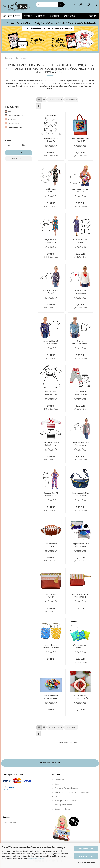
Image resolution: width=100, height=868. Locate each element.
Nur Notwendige (86, 856)
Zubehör (55, 16)
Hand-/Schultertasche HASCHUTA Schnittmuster (80, 140)
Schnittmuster (12, 16)
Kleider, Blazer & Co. (14, 116)
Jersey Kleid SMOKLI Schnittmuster (51, 241)
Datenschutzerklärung (36, 858)
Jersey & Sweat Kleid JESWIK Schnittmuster (80, 241)
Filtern (19, 153)
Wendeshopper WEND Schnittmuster (51, 646)
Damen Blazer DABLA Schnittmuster (80, 444)
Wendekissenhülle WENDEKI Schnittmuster (80, 646)
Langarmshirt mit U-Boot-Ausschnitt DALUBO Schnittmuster (51, 343)
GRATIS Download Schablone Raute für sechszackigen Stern (80, 697)
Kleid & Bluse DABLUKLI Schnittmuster (51, 191)
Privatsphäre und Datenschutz (67, 801)
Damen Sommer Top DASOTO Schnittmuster (80, 191)
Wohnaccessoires (13, 127)
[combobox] (55, 100)
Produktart (12, 107)
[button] (81, 5)
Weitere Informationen (86, 863)
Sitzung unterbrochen (63, 805)
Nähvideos (69, 16)
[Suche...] (61, 5)
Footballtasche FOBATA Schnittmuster (51, 545)
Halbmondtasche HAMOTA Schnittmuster (51, 140)
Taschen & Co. (12, 123)
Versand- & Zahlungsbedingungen (68, 788)
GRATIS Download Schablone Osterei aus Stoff (51, 697)
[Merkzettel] (88, 5)
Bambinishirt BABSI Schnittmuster (51, 444)
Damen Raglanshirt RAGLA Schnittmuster (51, 292)
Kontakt (58, 784)
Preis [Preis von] (8, 141)
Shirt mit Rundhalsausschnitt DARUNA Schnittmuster (80, 343)
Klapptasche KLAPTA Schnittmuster (80, 545)
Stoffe (28, 16)
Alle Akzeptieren (86, 849)
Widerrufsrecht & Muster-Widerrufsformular (72, 792)
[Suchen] (74, 5)
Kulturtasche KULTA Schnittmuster (80, 596)
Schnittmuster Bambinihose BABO (80, 393)
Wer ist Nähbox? (12, 823)
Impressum (59, 780)
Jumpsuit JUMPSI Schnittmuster (51, 494)
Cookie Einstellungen (63, 809)
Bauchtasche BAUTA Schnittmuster (80, 494)
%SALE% (93, 16)
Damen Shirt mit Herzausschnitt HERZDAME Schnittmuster (80, 292)
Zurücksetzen (19, 159)
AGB (56, 796)
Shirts (9, 112)
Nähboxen (41, 16)
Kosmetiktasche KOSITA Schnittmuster (51, 596)
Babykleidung (12, 119)
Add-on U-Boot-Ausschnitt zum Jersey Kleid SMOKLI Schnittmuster (51, 393)
